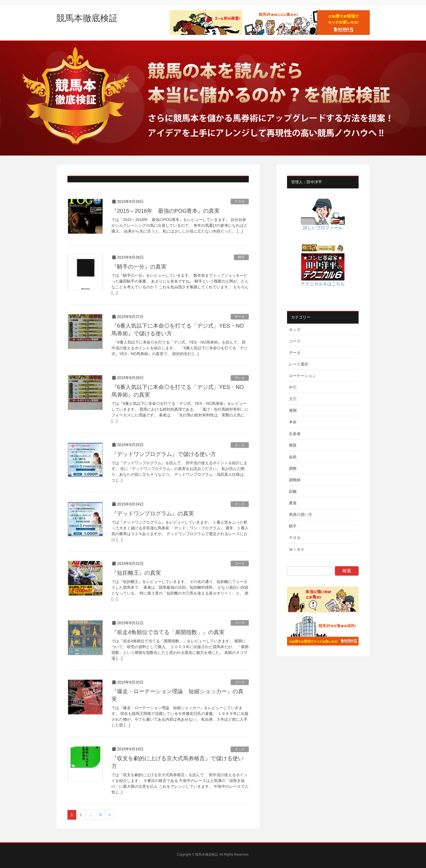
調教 (293, 468)
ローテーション (302, 376)
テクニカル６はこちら (323, 284)
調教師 (295, 480)
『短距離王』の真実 (136, 573)
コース (240, 563)
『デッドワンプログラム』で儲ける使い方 (164, 454)
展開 (293, 410)
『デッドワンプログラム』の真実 (153, 513)
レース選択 (299, 364)
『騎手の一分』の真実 (139, 267)
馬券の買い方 (301, 515)
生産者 (295, 434)
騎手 (241, 257)
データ (240, 317)
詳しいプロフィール (323, 228)
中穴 (293, 387)
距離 (293, 491)
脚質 (293, 445)
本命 (293, 422)
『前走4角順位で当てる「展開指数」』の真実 (168, 632)
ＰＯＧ (240, 201)
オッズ (240, 445)
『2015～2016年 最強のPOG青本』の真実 (166, 211)
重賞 (293, 503)
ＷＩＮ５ (297, 549)
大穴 (293, 399)
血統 (293, 457)
